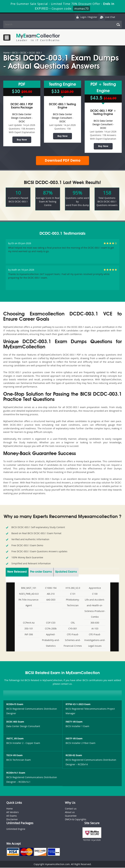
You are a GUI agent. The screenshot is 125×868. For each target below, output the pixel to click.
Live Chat (107, 17)
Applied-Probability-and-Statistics (51, 640)
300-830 (95, 623)
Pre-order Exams (41, 572)
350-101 (29, 629)
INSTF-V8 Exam (74, 739)
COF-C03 (51, 623)
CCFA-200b (51, 629)
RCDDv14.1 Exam (16, 773)
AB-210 (51, 594)
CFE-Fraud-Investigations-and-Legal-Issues (95, 640)
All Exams (12, 816)
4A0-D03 (51, 600)
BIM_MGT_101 (29, 588)
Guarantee (71, 816)
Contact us (71, 809)
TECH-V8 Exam (14, 756)
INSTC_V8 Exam (15, 739)
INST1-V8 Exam (74, 722)
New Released (17, 572)
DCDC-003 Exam (15, 722)
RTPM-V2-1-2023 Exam (78, 705)
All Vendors (13, 813)
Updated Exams (66, 572)
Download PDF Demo (62, 161)
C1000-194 (51, 588)
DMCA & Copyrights (76, 820)
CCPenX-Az (29, 623)
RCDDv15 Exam (15, 705)
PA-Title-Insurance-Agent (29, 603)
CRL (73, 623)
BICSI (15, 53)
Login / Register (86, 17)
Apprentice (95, 588)
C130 (95, 594)
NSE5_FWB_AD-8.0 (29, 594)
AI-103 (95, 629)
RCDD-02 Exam (74, 756)
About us (70, 813)
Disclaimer (12, 820)
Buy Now (22, 139)
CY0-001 (73, 629)
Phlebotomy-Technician (73, 603)
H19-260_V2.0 (73, 588)
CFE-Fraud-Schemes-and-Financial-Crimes (73, 640)
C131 (73, 594)
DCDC (23, 53)
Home (6, 53)
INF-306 (29, 635)
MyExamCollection (39, 37)
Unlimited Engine (16, 829)
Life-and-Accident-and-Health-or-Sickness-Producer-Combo (95, 609)
